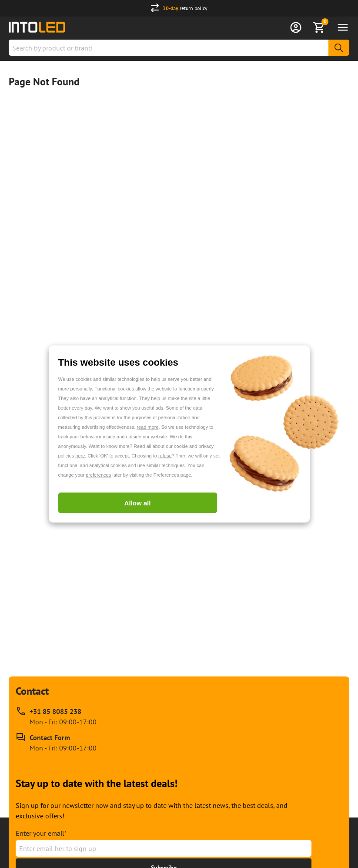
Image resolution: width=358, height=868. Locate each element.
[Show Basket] (319, 27)
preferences (98, 475)
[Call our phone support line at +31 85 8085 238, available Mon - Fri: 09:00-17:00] (56, 717)
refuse (165, 456)
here (80, 456)
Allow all (138, 503)
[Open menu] (343, 27)
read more (147, 427)
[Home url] (37, 27)
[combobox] (179, 48)
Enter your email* (41, 833)
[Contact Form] (56, 743)
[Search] (339, 48)
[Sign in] (296, 27)
